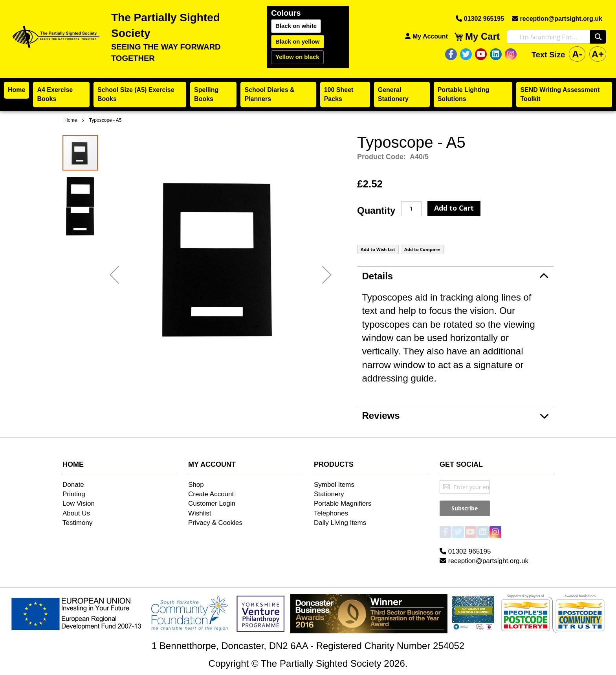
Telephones (331, 513)
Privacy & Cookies (215, 523)
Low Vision (79, 503)
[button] (114, 274)
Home (16, 90)
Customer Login (212, 503)
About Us (76, 513)
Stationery (329, 494)
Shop (196, 485)
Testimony (78, 523)
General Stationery (393, 94)
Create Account (211, 494)
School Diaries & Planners (269, 94)
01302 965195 (480, 19)
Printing (74, 494)
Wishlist (200, 513)
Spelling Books (206, 94)
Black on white (296, 26)
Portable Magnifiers (343, 503)
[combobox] (548, 37)
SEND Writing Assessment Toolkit (560, 94)
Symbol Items (334, 485)
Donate (73, 485)
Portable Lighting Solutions (464, 94)
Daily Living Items (340, 523)
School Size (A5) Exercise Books (136, 94)
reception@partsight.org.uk (557, 19)
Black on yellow (298, 41)
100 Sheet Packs (339, 94)
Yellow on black (297, 57)
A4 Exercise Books (55, 94)
